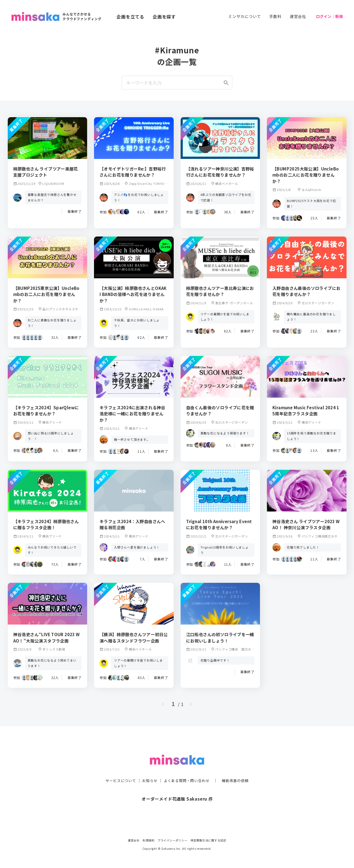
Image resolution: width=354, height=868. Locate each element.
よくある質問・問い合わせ (187, 770)
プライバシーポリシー (173, 840)
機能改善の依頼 (238, 770)
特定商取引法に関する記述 (209, 840)
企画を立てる (130, 17)
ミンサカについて (244, 16)
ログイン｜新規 (329, 16)
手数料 (275, 16)
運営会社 (298, 16)
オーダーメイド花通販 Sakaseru (177, 788)
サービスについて (118, 770)
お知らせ (148, 770)
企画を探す (164, 17)
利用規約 (149, 840)
